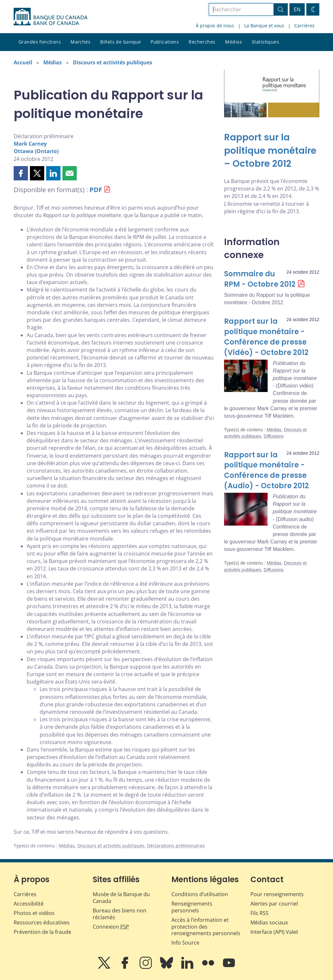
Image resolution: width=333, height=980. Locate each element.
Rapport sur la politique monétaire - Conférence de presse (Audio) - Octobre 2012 (266, 470)
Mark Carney (30, 144)
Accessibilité (29, 904)
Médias (233, 42)
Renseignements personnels (192, 907)
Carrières (304, 26)
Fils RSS (260, 913)
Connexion (111, 927)
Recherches (202, 42)
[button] (21, 173)
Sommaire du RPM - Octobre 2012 (260, 279)
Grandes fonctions (40, 42)
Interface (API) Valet (274, 932)
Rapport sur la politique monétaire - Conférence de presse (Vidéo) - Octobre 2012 (266, 337)
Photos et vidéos (34, 913)
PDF (96, 190)
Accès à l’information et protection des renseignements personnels (206, 927)
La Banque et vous (264, 26)
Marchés (80, 42)
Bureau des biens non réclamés (120, 914)
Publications (165, 42)
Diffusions (274, 436)
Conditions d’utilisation (200, 894)
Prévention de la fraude (42, 932)
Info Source (185, 943)
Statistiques (265, 42)
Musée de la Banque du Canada (121, 898)
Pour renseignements (277, 894)
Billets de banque (120, 42)
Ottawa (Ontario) (36, 151)
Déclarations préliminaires (176, 846)
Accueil (23, 62)
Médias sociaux (269, 922)
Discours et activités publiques (113, 62)
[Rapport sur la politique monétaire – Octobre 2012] (272, 151)
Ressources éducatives (42, 922)
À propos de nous (215, 26)
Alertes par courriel (274, 904)
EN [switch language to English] (297, 9)
